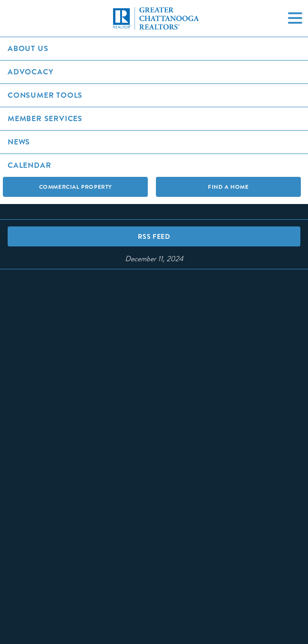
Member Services (45, 118)
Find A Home (228, 187)
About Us (28, 48)
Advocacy (30, 72)
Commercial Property (76, 187)
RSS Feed (154, 236)
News (19, 142)
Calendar (29, 165)
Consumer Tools (45, 95)
